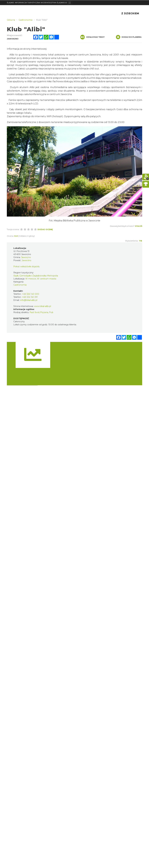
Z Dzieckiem (130, 13)
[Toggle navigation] (70, 3)
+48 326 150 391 (30, 297)
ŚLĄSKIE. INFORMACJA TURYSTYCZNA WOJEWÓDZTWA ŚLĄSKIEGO (37, 3)
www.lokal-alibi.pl (42, 306)
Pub (51, 312)
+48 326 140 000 (30, 294)
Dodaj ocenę (45, 229)
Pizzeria (44, 312)
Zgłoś (139, 226)
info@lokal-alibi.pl (29, 300)
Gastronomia (20, 285)
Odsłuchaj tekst (92, 37)
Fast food (34, 312)
